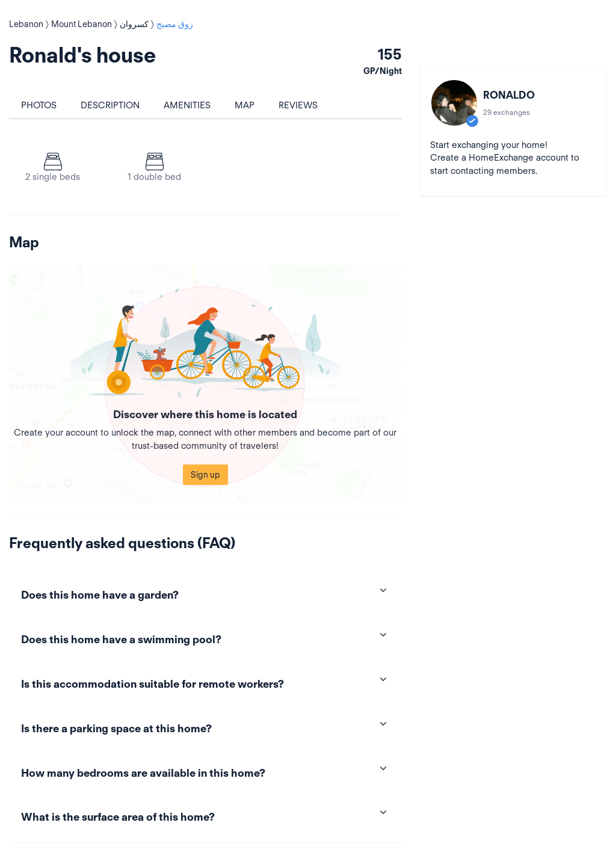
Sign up (205, 475)
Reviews (298, 105)
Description (110, 105)
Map (245, 105)
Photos (39, 105)
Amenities (187, 105)
